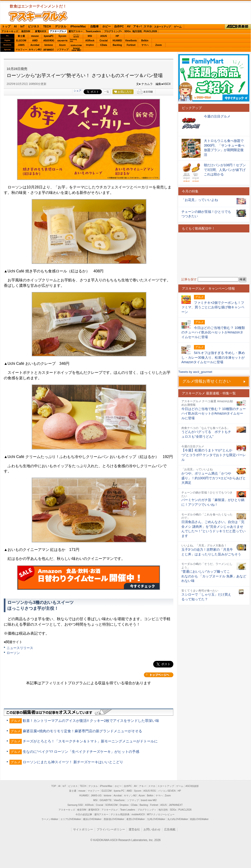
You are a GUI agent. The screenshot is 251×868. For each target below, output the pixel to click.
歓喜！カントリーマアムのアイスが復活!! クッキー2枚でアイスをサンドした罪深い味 (91, 721)
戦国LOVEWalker (199, 819)
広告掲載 (170, 829)
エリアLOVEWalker (71, 819)
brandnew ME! (76, 50)
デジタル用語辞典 (120, 814)
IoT (22, 26)
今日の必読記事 (84, 814)
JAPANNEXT (49, 50)
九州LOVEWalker (156, 819)
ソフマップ (63, 50)
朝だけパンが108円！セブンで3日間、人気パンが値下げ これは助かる (226, 170)
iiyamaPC (49, 36)
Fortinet (131, 45)
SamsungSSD (73, 40)
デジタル (61, 26)
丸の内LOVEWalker (178, 819)
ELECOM (21, 41)
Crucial (104, 41)
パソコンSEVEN (76, 36)
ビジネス (34, 26)
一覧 (107, 92)
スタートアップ (162, 27)
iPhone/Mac (78, 26)
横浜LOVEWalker (92, 819)
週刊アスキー (76, 31)
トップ (6, 26)
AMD (35, 41)
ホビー (107, 26)
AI (15, 26)
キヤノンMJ (35, 50)
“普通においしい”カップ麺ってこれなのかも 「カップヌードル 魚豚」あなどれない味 (214, 576)
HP (117, 36)
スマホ (148, 26)
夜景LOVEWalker (136, 819)
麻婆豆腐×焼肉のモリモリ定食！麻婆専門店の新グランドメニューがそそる (82, 731)
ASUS (104, 36)
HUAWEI (117, 41)
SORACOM (112, 805)
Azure (63, 45)
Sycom (62, 36)
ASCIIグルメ (38, 16)
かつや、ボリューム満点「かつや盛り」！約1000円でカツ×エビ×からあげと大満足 (214, 478)
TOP (54, 786)
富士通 (21, 36)
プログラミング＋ (147, 810)
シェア (78, 91)
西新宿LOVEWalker (114, 819)
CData (104, 45)
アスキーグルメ (58, 31)
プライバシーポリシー (111, 829)
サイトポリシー (83, 829)
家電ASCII (41, 31)
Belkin (145, 41)
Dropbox (90, 45)
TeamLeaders (93, 31)
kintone (49, 45)
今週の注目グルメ (217, 116)
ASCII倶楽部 (238, 27)
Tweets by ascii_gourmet (195, 372)
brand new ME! (149, 800)
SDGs (128, 31)
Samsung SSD (75, 805)
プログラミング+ (113, 31)
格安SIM (26, 31)
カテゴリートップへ (159, 675)
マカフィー (21, 50)
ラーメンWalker (50, 819)
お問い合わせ (152, 829)
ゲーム (178, 27)
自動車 (94, 26)
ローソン (13, 653)
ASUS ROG (49, 41)
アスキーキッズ (10, 31)
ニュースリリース (20, 648)
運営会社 (134, 829)
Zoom (159, 45)
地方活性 (137, 31)
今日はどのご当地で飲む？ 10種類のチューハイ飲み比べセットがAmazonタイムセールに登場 (214, 413)
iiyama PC (119, 791)
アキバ (137, 26)
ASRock (90, 41)
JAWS (21, 45)
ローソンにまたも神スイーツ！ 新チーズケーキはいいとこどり (73, 762)
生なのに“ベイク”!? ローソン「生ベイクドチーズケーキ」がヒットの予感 (81, 752)
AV (129, 26)
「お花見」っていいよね (200, 200)
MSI (90, 36)
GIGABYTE (62, 41)
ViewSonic (131, 41)
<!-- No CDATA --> (214, 255)
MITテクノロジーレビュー (161, 814)
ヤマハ (145, 45)
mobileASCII (138, 814)
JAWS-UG (96, 796)
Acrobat (35, 45)
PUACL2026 (150, 31)
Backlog (117, 45)
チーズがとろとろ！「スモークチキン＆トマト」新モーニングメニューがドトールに (90, 741)
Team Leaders (128, 810)
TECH (47, 26)
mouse (35, 36)
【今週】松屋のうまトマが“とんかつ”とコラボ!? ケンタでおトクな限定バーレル (214, 455)
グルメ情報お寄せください (206, 381)
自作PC (119, 26)
